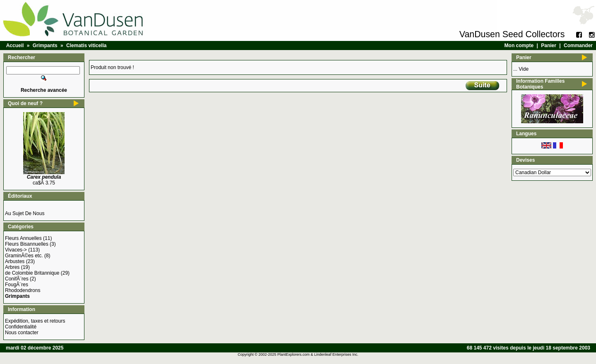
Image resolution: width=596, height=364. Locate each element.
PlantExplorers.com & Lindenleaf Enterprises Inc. (318, 354)
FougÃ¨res (17, 285)
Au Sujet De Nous (25, 213)
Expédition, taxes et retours (35, 321)
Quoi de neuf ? (25, 103)
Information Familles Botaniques (540, 84)
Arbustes (15, 261)
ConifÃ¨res (17, 279)
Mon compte (519, 45)
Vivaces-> (16, 250)
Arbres (12, 267)
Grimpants (45, 45)
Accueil (15, 45)
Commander (578, 45)
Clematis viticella (86, 45)
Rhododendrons (23, 290)
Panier (549, 45)
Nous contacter (22, 333)
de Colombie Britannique (32, 273)
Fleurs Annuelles (23, 238)
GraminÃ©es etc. (24, 256)
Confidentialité (21, 327)
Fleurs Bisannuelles (27, 244)
